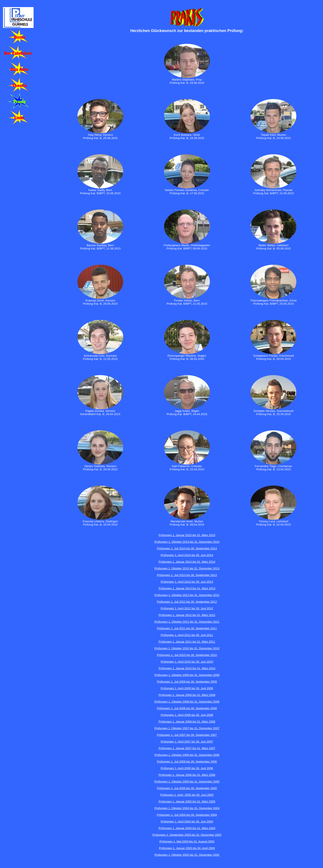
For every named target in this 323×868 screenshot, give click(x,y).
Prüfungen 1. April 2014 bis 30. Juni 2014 (187, 555)
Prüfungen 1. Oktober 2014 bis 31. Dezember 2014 (187, 542)
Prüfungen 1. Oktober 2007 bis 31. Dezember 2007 (187, 728)
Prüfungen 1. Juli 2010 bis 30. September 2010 (187, 655)
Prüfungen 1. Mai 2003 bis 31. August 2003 (187, 841)
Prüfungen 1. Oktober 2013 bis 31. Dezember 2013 (187, 568)
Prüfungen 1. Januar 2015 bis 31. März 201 (186, 535)
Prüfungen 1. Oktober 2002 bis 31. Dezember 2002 (187, 855)
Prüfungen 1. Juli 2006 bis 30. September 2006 (187, 762)
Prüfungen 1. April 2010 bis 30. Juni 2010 (187, 662)
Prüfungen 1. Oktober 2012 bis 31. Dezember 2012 (187, 595)
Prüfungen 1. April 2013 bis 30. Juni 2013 (187, 582)
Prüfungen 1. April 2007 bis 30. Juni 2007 (187, 742)
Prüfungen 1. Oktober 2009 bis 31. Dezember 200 (186, 675)
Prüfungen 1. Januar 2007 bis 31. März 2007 (187, 748)
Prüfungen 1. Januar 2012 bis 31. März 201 (186, 615)
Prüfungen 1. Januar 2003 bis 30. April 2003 (187, 848)
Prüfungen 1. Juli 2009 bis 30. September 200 (186, 682)
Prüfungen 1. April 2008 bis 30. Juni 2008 (187, 715)
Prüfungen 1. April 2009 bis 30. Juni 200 (186, 688)
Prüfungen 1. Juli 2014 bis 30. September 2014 (187, 548)
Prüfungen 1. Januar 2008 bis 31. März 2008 (187, 722)
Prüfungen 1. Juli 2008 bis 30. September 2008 (187, 708)
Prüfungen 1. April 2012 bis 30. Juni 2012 (187, 608)
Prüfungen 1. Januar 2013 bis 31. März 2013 (187, 588)
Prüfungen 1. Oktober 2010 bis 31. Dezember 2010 (187, 648)
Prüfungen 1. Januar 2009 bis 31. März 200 (186, 695)
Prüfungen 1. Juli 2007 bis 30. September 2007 (187, 735)
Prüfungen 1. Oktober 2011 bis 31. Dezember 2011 (187, 622)
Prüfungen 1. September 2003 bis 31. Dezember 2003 (187, 835)
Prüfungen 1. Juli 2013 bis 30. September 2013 (187, 575)
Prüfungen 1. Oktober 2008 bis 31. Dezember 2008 (187, 702)
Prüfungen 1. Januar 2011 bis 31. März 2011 (187, 642)
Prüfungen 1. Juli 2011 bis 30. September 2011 (187, 628)
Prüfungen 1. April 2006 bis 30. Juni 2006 (187, 768)
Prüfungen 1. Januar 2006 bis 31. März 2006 (187, 775)
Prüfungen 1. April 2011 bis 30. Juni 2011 (187, 635)
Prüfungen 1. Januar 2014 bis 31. (180, 562)
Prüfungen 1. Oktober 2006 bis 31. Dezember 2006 (187, 755)
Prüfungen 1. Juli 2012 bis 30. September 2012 (187, 602)
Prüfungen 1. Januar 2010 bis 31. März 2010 (187, 668)
